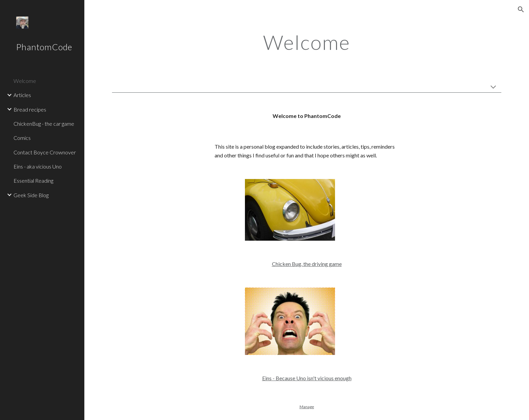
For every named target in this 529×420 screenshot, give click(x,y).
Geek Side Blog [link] (31, 195)
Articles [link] (22, 95)
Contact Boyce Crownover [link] (45, 152)
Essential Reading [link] (33, 181)
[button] (521, 9)
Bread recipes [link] (30, 109)
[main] (307, 42)
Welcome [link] (25, 81)
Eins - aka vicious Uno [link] (38, 166)
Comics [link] (22, 138)
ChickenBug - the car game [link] (44, 124)
